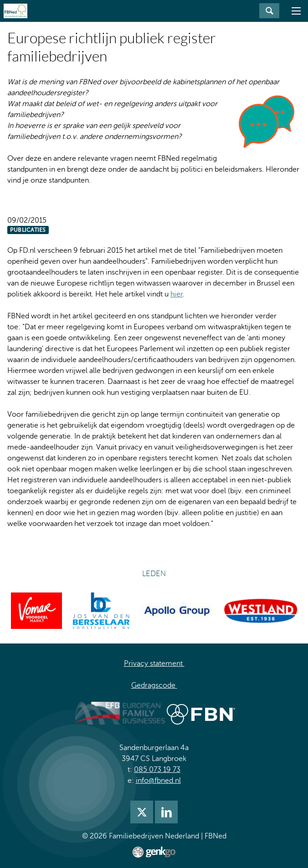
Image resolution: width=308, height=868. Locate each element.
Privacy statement (154, 664)
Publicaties (28, 230)
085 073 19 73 (157, 770)
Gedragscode (154, 685)
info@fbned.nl (158, 781)
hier (177, 294)
